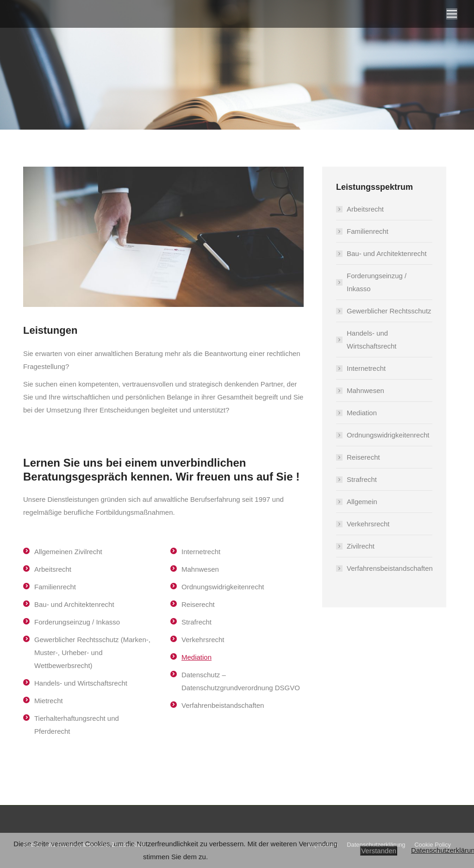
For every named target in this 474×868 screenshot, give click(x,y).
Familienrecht (368, 231)
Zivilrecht (361, 546)
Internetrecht (366, 368)
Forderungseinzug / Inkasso (377, 282)
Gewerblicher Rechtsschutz (389, 311)
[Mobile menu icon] (452, 14)
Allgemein (362, 502)
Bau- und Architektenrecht (387, 253)
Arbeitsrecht (365, 209)
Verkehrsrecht (368, 524)
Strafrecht (362, 479)
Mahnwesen (365, 390)
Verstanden (379, 851)
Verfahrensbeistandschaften (390, 568)
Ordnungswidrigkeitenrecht (388, 435)
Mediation (196, 657)
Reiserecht (363, 457)
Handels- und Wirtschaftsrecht (372, 340)
